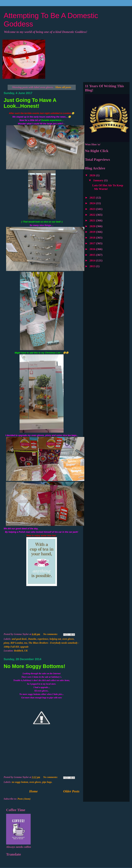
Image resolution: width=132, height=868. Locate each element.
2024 (93, 203)
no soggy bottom (20, 782)
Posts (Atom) (24, 799)
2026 (93, 175)
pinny (6, 643)
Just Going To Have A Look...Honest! (30, 103)
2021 (93, 220)
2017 (93, 243)
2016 (93, 249)
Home (33, 791)
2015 (93, 255)
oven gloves (68, 639)
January (99, 180)
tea (26, 643)
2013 (93, 266)
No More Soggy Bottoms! (34, 666)
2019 (93, 232)
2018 (93, 238)
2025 (93, 198)
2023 (93, 209)
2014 (93, 260)
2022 (93, 215)
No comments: (51, 634)
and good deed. (19, 639)
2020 (93, 226)
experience (43, 639)
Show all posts (63, 87)
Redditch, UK (21, 651)
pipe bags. (47, 782)
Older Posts (71, 791)
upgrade (24, 647)
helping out (55, 639)
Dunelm (32, 639)
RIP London (17, 643)
